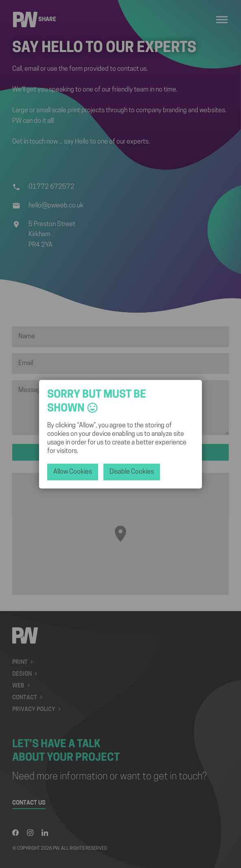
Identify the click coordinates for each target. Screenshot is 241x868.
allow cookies (73, 472)
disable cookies (132, 472)
